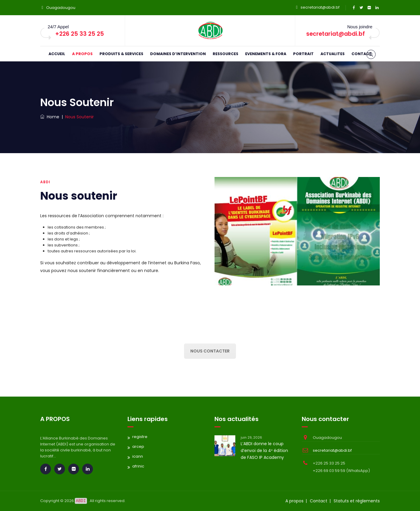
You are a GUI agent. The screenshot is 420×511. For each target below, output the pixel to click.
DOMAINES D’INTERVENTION (178, 54)
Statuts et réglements (357, 501)
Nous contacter (210, 351)
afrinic (138, 466)
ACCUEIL (57, 54)
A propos (294, 501)
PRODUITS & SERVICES (121, 54)
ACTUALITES (333, 54)
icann (138, 456)
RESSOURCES (225, 54)
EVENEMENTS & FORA (266, 54)
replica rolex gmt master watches (33, 389)
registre (140, 437)
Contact (319, 501)
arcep (138, 446)
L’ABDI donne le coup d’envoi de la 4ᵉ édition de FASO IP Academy (264, 451)
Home (50, 117)
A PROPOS (82, 54)
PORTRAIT (303, 54)
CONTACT (362, 54)
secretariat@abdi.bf (320, 7)
